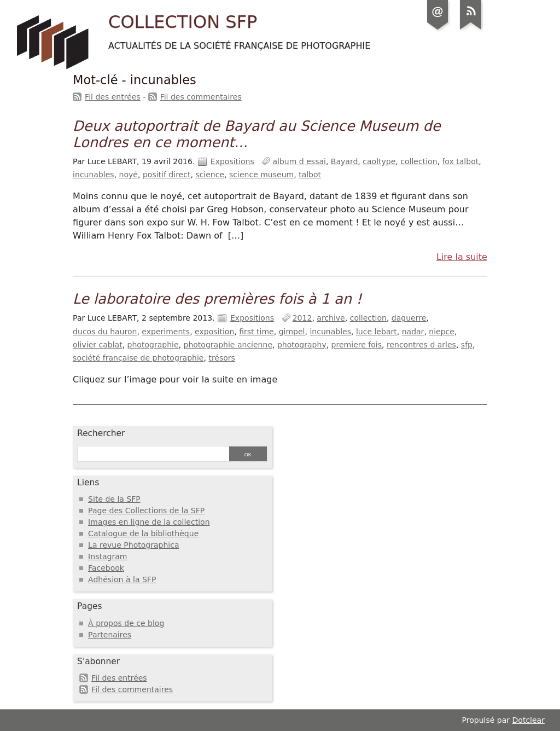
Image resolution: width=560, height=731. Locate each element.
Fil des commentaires (201, 97)
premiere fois (357, 345)
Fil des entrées (113, 97)
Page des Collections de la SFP (146, 510)
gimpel (292, 332)
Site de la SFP (114, 499)
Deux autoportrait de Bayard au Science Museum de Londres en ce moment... (256, 134)
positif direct (167, 175)
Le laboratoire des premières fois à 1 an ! (217, 299)
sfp (467, 345)
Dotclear (529, 720)
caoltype (379, 161)
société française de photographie (138, 358)
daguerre (409, 318)
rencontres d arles (421, 345)
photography (302, 345)
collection (419, 161)
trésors (222, 358)
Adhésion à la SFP (122, 579)
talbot (310, 175)
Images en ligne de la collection (149, 522)
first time (256, 332)
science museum (261, 175)
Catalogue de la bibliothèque (143, 533)
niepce (442, 332)
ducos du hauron (105, 332)
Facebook (106, 568)
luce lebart (377, 332)
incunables (94, 175)
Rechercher (101, 433)
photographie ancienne (228, 345)
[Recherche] (151, 455)
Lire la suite (462, 257)
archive (331, 318)
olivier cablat (98, 345)
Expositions (232, 161)
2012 (302, 318)
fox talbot (460, 161)
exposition (214, 332)
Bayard (345, 161)
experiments (166, 332)
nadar (413, 332)
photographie (153, 345)
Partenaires (110, 635)
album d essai (299, 161)
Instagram (107, 556)
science (210, 175)
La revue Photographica (133, 545)
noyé (129, 175)
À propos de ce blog (126, 623)
